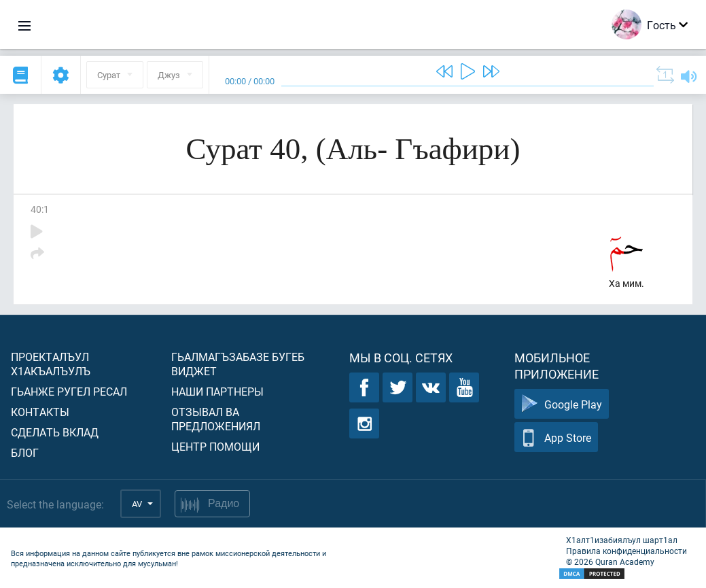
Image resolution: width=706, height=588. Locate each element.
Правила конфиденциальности (626, 551)
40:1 (40, 209)
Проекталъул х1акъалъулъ (51, 364)
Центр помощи (215, 446)
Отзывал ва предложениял (216, 419)
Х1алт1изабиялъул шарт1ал (622, 540)
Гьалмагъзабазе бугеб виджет (238, 364)
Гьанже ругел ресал (69, 391)
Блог (25, 452)
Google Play (562, 404)
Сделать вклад (55, 432)
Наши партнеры (217, 391)
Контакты (40, 412)
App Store (556, 437)
